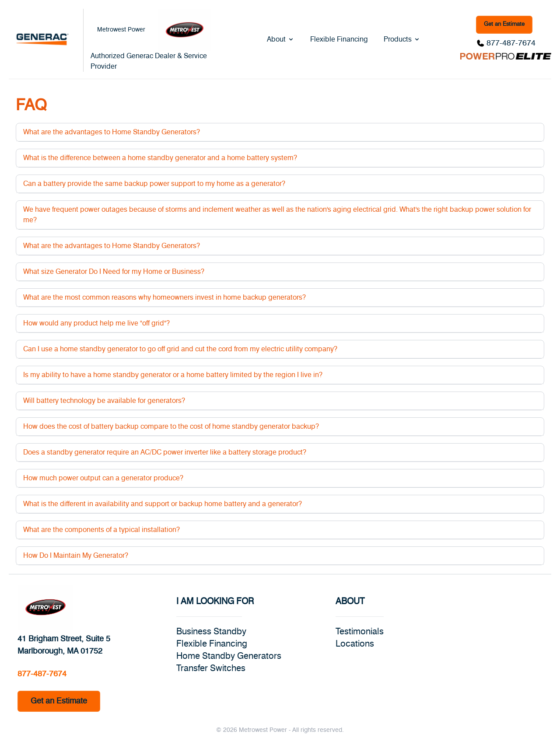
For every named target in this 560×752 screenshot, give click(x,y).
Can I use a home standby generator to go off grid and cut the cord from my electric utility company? (180, 349)
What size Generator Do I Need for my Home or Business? (114, 272)
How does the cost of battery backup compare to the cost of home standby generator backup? (171, 427)
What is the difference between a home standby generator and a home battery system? (160, 158)
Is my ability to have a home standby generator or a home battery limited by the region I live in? (173, 375)
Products (402, 39)
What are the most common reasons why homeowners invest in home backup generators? (164, 297)
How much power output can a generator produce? (103, 478)
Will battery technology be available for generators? (104, 401)
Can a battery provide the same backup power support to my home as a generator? (154, 184)
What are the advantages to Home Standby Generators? (112, 132)
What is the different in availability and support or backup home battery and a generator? (163, 504)
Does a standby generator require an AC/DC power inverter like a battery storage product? (165, 452)
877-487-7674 (511, 43)
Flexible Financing (339, 39)
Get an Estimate (504, 24)
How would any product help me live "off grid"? (96, 323)
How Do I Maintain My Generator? (76, 556)
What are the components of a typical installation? (101, 530)
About (281, 39)
